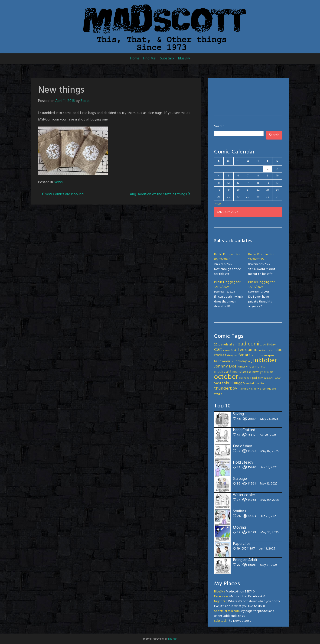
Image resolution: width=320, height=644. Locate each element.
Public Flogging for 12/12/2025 (261, 285)
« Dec (219, 204)
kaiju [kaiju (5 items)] (241, 367)
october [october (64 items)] (226, 377)
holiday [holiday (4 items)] (241, 361)
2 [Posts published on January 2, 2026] (268, 169)
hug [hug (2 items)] (250, 362)
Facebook (221, 597)
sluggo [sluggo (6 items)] (239, 383)
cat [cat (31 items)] (218, 350)
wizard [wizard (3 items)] (271, 389)
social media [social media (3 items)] (255, 384)
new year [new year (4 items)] (260, 372)
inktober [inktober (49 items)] (265, 361)
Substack (167, 59)
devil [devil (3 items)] (271, 350)
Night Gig (221, 601)
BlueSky (184, 59)
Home (135, 59)
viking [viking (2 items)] (253, 389)
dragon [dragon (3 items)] (232, 356)
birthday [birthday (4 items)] (269, 345)
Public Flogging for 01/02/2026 (227, 257)
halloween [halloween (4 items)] (222, 361)
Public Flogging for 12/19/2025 (227, 285)
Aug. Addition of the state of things (160, 194)
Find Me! (150, 59)
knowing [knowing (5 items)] (253, 367)
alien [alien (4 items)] (233, 345)
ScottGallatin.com (227, 611)
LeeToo (172, 639)
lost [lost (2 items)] (263, 367)
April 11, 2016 (65, 101)
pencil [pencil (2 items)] (247, 378)
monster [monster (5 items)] (239, 372)
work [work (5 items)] (218, 394)
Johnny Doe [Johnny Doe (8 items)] (225, 366)
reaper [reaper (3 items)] (269, 378)
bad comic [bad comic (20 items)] (250, 344)
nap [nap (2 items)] (249, 372)
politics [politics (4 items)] (258, 378)
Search (219, 126)
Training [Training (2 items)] (243, 389)
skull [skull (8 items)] (228, 383)
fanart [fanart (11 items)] (244, 355)
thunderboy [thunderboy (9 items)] (226, 389)
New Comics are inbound (63, 194)
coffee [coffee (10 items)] (238, 350)
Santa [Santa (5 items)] (219, 383)
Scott (85, 101)
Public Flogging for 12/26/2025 (261, 257)
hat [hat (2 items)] (233, 362)
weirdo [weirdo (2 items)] (262, 389)
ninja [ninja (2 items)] (270, 372)
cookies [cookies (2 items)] (262, 350)
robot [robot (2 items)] (278, 378)
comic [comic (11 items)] (251, 350)
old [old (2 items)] (241, 378)
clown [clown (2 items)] (227, 350)
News (58, 182)
